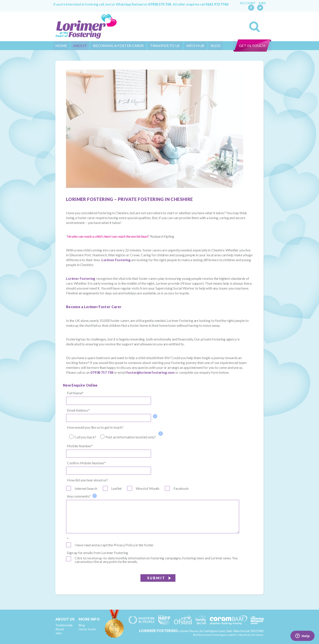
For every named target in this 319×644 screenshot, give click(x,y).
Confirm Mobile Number (86, 463)
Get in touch (252, 46)
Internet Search (86, 488)
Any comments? (79, 496)
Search (255, 27)
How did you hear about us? (87, 480)
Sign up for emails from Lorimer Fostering (97, 553)
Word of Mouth (148, 488)
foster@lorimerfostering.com (150, 372)
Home (61, 46)
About (80, 46)
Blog (216, 46)
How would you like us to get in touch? (95, 427)
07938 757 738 (102, 372)
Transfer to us (165, 46)
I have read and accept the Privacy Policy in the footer (114, 545)
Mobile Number (80, 446)
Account (248, 3)
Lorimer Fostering (116, 260)
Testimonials (64, 625)
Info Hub (195, 46)
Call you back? (85, 437)
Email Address (78, 410)
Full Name (75, 393)
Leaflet (116, 488)
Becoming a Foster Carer (118, 46)
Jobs (262, 3)
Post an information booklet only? (131, 437)
